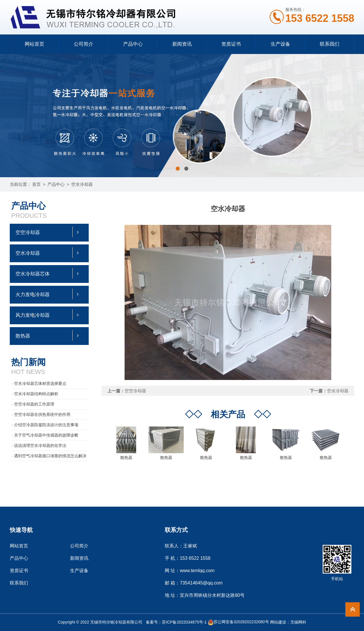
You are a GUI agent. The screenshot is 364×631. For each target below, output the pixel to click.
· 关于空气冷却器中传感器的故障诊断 (45, 435)
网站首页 (34, 44)
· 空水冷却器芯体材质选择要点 (39, 383)
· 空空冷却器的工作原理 (33, 404)
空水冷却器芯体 (49, 273)
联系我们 (330, 44)
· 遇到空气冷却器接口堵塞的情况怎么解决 (49, 456)
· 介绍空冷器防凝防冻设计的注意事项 (45, 425)
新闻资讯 (182, 44)
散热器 (49, 335)
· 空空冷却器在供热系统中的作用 (41, 414)
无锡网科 (298, 622)
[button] (178, 169)
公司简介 (84, 44)
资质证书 (231, 44)
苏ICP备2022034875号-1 (184, 622)
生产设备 (280, 44)
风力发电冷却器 (49, 315)
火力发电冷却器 (49, 294)
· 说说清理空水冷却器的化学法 (39, 445)
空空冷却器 (49, 232)
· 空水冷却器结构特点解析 (35, 394)
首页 (36, 184)
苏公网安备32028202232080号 (238, 622)
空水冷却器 (82, 184)
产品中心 (133, 44)
